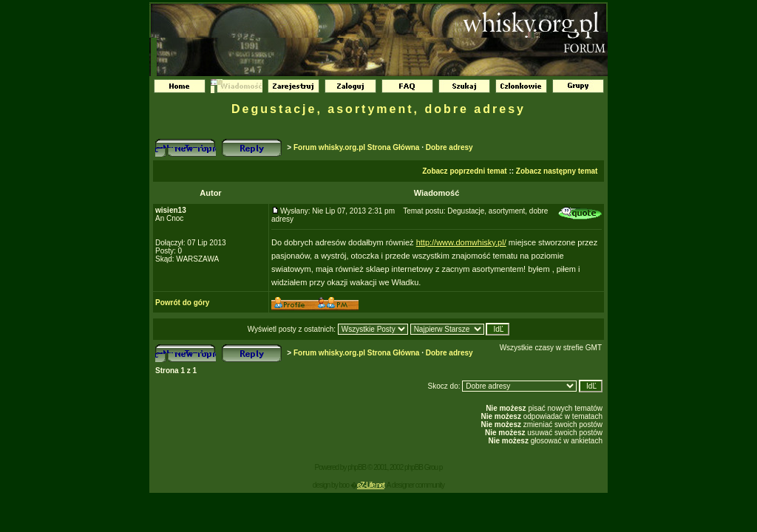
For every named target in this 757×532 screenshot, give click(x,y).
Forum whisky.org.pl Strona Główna (356, 147)
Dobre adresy (449, 147)
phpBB (357, 467)
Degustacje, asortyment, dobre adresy (378, 109)
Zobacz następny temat (557, 171)
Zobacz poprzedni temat (464, 171)
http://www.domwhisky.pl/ (461, 242)
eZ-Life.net (371, 485)
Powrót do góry (182, 303)
